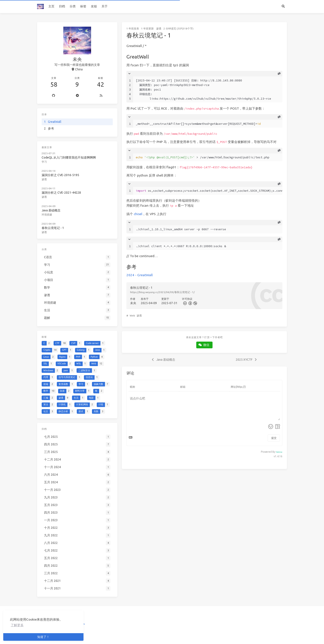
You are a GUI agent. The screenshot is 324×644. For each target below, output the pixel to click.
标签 (83, 6)
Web (132, 316)
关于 (105, 6)
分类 (73, 6)
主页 (51, 6)
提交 (274, 438)
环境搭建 (47, 214)
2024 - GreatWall (140, 275)
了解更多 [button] (17, 625)
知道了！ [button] (43, 637)
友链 (94, 6)
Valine (279, 452)
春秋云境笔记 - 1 (53, 227)
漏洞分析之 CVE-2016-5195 (60, 175)
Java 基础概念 (51, 210)
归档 (62, 6)
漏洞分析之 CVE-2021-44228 (61, 192)
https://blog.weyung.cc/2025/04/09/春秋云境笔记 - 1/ (162, 292)
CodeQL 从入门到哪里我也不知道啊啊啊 (69, 157)
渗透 (159, 28)
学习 (44, 161)
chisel (138, 214)
